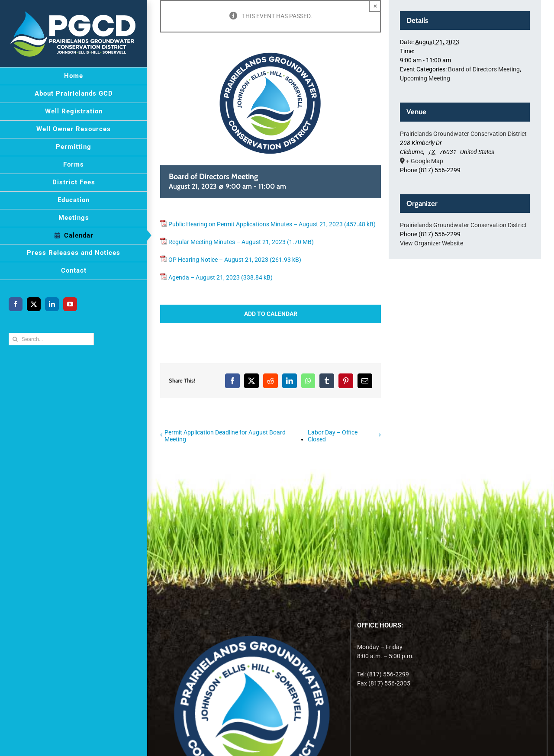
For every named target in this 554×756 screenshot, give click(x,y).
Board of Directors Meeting (484, 69)
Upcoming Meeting (425, 78)
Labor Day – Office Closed (333, 436)
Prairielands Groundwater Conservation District (463, 134)
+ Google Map (425, 161)
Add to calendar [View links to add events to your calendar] (271, 314)
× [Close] (375, 6)
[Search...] (51, 339)
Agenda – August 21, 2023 (204, 277)
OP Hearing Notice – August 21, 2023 (218, 260)
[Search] (15, 339)
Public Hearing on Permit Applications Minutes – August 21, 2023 (256, 224)
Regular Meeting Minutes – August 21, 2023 (227, 242)
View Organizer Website (432, 243)
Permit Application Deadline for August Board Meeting (225, 436)
